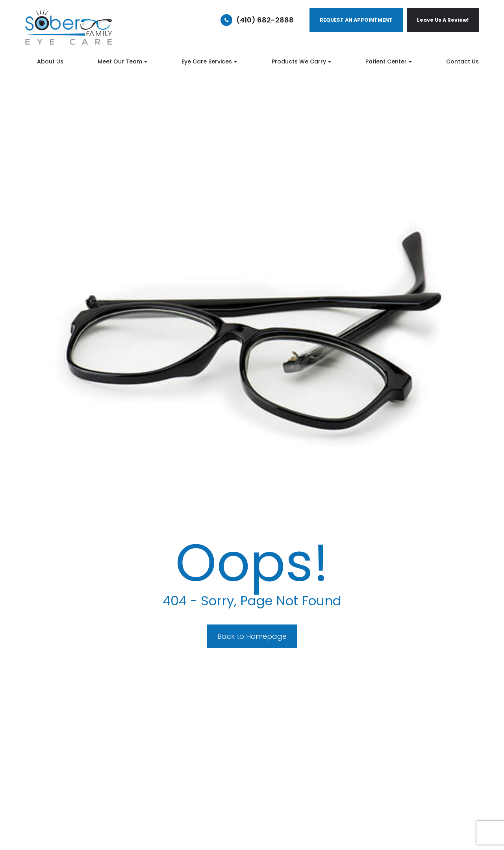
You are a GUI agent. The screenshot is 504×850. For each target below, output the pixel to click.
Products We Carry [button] (301, 61)
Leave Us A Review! (443, 20)
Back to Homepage (252, 636)
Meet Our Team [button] (122, 61)
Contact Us (462, 61)
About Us (50, 61)
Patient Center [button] (389, 61)
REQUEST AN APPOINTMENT (356, 20)
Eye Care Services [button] (209, 61)
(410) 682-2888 (265, 20)
